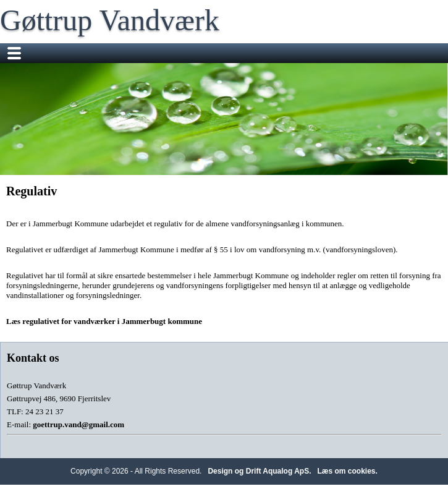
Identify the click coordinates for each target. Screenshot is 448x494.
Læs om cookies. (348, 471)
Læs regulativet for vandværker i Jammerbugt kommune (104, 321)
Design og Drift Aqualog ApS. (259, 471)
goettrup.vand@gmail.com (78, 424)
